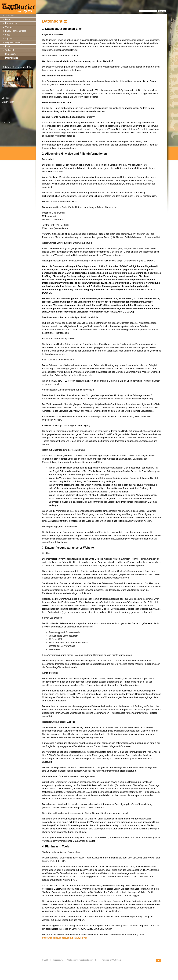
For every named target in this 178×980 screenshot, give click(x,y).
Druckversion (8, 102)
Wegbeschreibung (14, 42)
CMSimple (117, 960)
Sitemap (6, 98)
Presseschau (11, 23)
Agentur (9, 39)
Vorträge (9, 27)
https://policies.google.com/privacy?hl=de (65, 938)
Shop (8, 35)
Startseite (10, 16)
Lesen (8, 19)
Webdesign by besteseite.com (82, 960)
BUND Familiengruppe (16, 31)
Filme (8, 46)
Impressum (10, 54)
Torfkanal (10, 50)
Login (45, 964)
